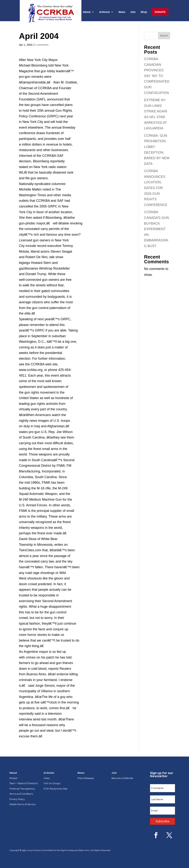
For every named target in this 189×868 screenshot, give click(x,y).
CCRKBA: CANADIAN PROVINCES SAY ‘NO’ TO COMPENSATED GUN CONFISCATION (157, 76)
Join (133, 12)
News (122, 12)
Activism (104, 12)
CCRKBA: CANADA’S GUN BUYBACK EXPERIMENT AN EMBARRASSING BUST (157, 229)
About (87, 12)
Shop (144, 12)
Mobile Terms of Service (22, 804)
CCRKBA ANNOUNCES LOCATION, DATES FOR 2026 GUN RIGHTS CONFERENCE (156, 188)
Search (164, 36)
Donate (160, 12)
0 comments (41, 45)
